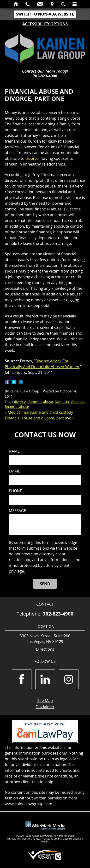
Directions (45, 649)
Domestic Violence (69, 402)
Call (27, 4)
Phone (15, 491)
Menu (74, 4)
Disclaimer (45, 707)
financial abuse (17, 407)
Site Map (45, 701)
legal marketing (45, 839)
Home (16, 4)
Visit (52, 4)
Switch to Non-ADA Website (45, 14)
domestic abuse (40, 402)
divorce (32, 158)
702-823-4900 (45, 76)
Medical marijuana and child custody (40, 412)
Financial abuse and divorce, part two (38, 418)
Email (40, 4)
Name (14, 451)
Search (63, 4)
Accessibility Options (45, 24)
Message (17, 511)
